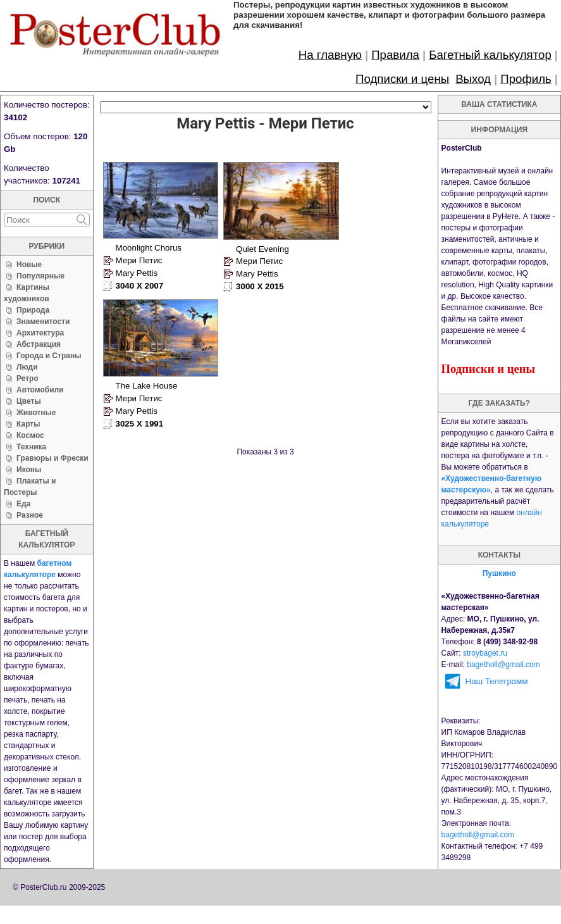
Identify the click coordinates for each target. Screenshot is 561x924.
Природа (33, 310)
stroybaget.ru (485, 653)
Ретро (28, 378)
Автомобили (40, 390)
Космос (30, 435)
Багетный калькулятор (490, 55)
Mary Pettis (137, 271)
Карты (28, 424)
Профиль (526, 79)
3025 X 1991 (140, 421)
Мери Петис (139, 259)
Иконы (29, 470)
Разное (30, 515)
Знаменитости (43, 322)
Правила (395, 55)
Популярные (40, 276)
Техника (31, 447)
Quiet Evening (261, 247)
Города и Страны (49, 356)
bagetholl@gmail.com (503, 665)
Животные (36, 413)
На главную (330, 55)
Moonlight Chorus (149, 246)
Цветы (29, 401)
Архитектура (40, 333)
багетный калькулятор (46, 539)
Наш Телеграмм (497, 681)
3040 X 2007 (140, 284)
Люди (27, 367)
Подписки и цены (402, 79)
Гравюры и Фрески (52, 458)
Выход (473, 79)
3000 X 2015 (258, 285)
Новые (29, 265)
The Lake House (147, 383)
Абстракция (39, 344)
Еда (23, 504)
